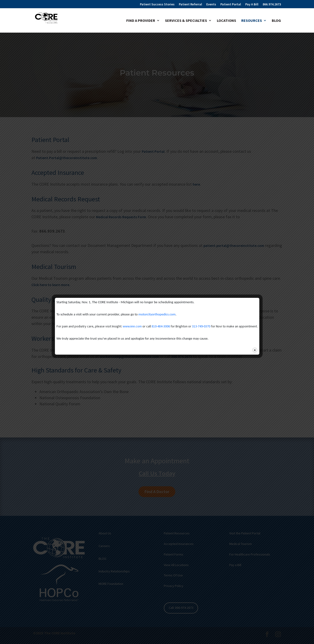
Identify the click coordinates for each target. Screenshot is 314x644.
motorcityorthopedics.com (157, 314)
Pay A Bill (252, 4)
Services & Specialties (186, 21)
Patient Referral (190, 4)
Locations (226, 21)
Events (211, 4)
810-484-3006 (161, 326)
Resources (252, 21)
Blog (276, 21)
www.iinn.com (132, 326)
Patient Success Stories (157, 4)
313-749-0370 (201, 326)
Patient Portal (231, 4)
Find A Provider (141, 21)
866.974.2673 (272, 4)
